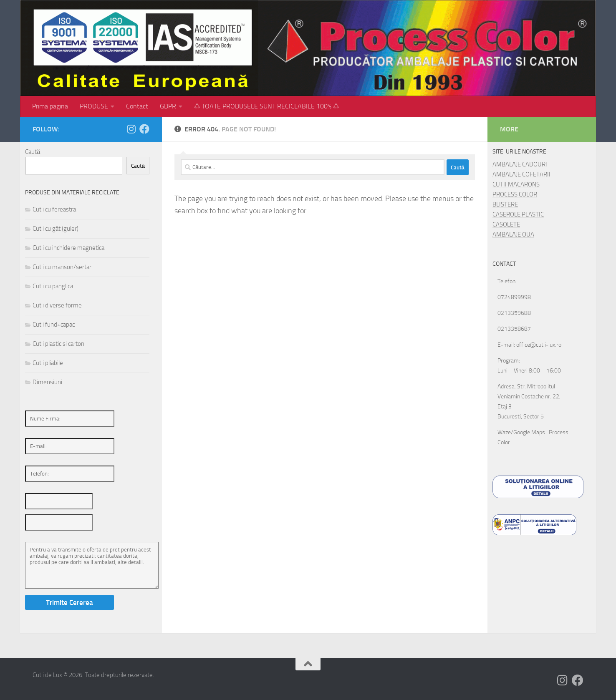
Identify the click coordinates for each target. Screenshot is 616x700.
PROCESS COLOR (515, 194)
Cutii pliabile (48, 363)
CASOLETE (506, 224)
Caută (33, 152)
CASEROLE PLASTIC (518, 214)
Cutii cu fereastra (54, 209)
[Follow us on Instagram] (131, 129)
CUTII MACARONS (516, 184)
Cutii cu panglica (53, 286)
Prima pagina (50, 106)
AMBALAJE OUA (513, 234)
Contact (137, 106)
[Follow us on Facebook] (144, 129)
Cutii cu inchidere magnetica (68, 248)
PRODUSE (94, 106)
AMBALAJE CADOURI (520, 164)
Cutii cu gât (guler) (56, 229)
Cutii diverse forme (57, 305)
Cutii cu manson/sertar (62, 267)
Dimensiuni (47, 382)
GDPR (168, 106)
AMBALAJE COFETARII (521, 174)
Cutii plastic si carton (58, 344)
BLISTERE (505, 204)
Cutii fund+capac (54, 325)
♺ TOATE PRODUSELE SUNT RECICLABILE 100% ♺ (266, 106)
